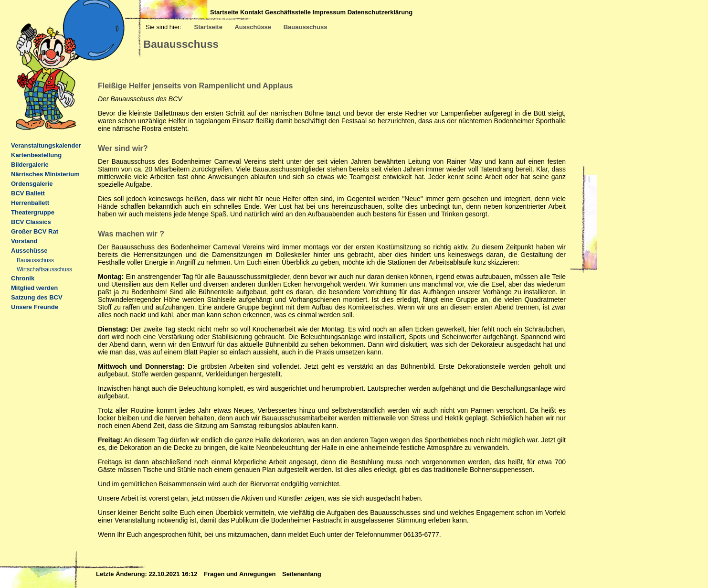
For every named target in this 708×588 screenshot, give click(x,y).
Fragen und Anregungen (241, 574)
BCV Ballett (28, 193)
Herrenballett (30, 203)
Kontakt (252, 12)
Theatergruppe (33, 212)
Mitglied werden (34, 288)
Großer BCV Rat (35, 231)
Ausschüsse (253, 27)
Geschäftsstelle (288, 12)
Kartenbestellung (36, 155)
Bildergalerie (30, 165)
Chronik (23, 278)
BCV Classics (31, 222)
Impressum (329, 12)
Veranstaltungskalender (46, 145)
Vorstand (24, 241)
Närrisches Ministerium (45, 174)
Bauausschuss (306, 27)
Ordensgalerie (32, 184)
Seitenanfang (302, 574)
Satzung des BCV (37, 297)
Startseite (224, 12)
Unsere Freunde (35, 307)
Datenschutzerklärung (380, 12)
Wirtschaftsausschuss (44, 269)
